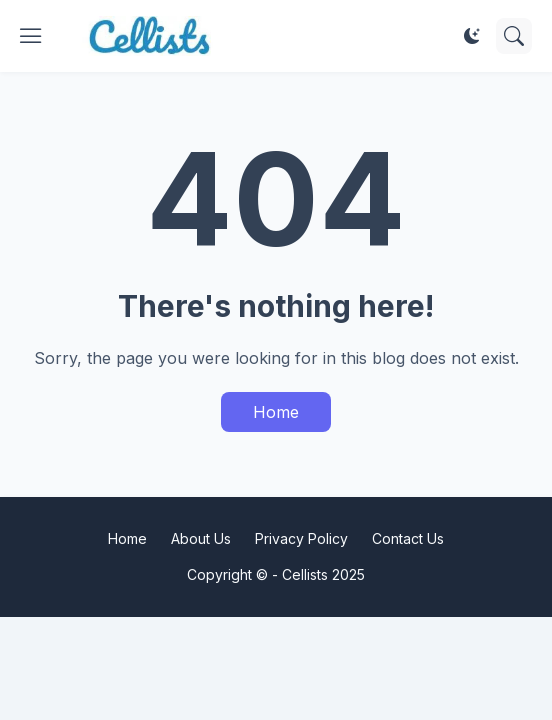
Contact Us (408, 538)
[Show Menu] (31, 36)
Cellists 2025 (323, 574)
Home (276, 412)
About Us (201, 538)
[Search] (514, 36)
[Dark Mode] (472, 36)
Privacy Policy (301, 538)
